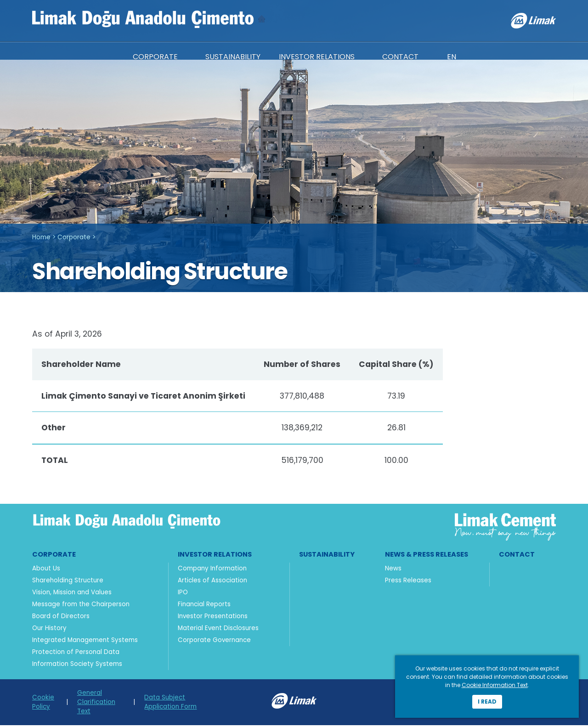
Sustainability (327, 556)
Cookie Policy (43, 704)
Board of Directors (61, 618)
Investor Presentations (213, 618)
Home (41, 236)
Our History (49, 630)
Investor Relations (215, 556)
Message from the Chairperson (81, 606)
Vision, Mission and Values (72, 594)
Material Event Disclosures (218, 630)
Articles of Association (212, 582)
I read (487, 702)
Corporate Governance (214, 642)
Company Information (212, 570)
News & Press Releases (427, 556)
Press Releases (408, 582)
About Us (46, 570)
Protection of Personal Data (76, 654)
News (393, 570)
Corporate (74, 236)
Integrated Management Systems (85, 642)
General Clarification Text (96, 704)
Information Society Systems (77, 666)
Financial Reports (204, 606)
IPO (183, 594)
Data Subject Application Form (170, 704)
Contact (517, 556)
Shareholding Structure (68, 582)
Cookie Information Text (495, 685)
